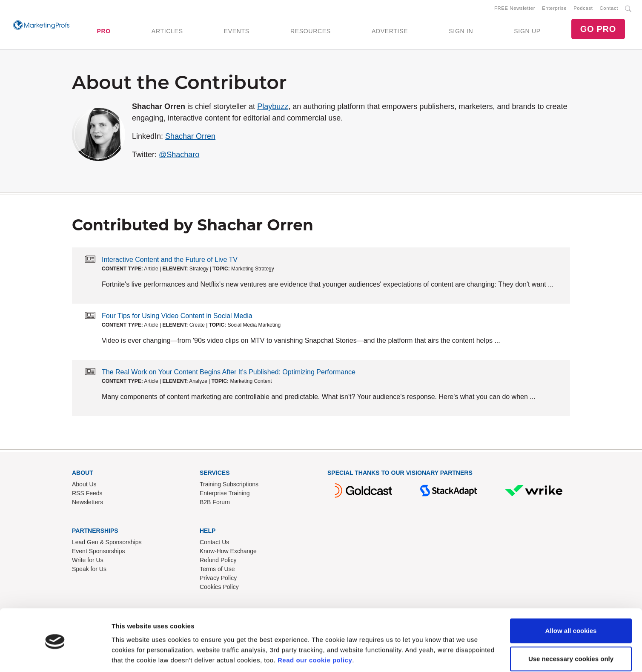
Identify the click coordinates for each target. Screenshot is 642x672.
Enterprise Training (225, 495)
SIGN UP (527, 32)
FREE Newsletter (515, 9)
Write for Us (88, 562)
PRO (103, 32)
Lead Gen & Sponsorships (107, 544)
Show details (131, 655)
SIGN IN (461, 32)
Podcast (583, 9)
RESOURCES (311, 32)
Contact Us (214, 544)
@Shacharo (179, 156)
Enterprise (554, 9)
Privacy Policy (218, 580)
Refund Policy (218, 562)
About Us (84, 486)
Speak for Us (89, 571)
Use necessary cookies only (571, 630)
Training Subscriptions (229, 486)
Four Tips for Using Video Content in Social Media (177, 317)
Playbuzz (273, 108)
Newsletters (87, 504)
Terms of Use (217, 571)
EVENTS (237, 32)
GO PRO (598, 30)
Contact (609, 9)
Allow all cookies (571, 603)
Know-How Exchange (228, 553)
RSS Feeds (87, 495)
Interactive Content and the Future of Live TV (170, 261)
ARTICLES (167, 32)
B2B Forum (215, 504)
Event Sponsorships (99, 553)
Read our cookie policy (315, 632)
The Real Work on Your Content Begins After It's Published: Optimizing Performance (229, 374)
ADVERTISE (390, 32)
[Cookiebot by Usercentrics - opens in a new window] (55, 655)
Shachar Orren (190, 138)
